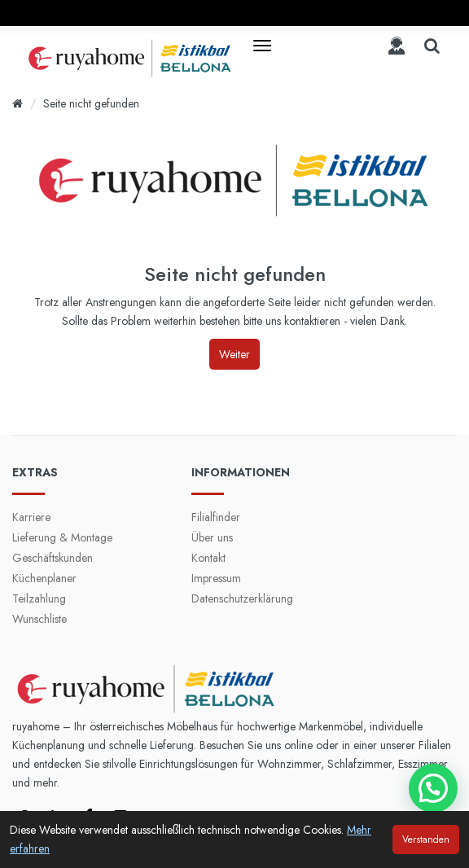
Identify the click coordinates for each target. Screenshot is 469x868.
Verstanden (426, 840)
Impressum (216, 578)
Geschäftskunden (53, 558)
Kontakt (208, 558)
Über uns (212, 537)
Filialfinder (216, 517)
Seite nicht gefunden (91, 103)
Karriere (31, 517)
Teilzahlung (39, 598)
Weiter (234, 354)
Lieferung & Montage (62, 537)
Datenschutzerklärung (242, 598)
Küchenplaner (44, 578)
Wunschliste (39, 619)
